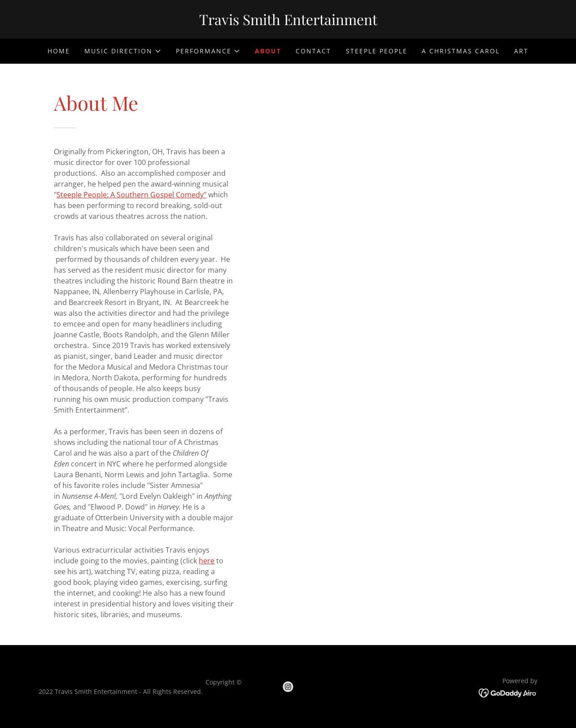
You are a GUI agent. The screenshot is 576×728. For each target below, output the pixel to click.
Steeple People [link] (377, 51)
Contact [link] (313, 51)
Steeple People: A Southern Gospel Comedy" (131, 195)
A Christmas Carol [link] (461, 51)
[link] (288, 22)
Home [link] (59, 51)
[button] (123, 51)
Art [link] (521, 51)
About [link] (268, 51)
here (207, 561)
